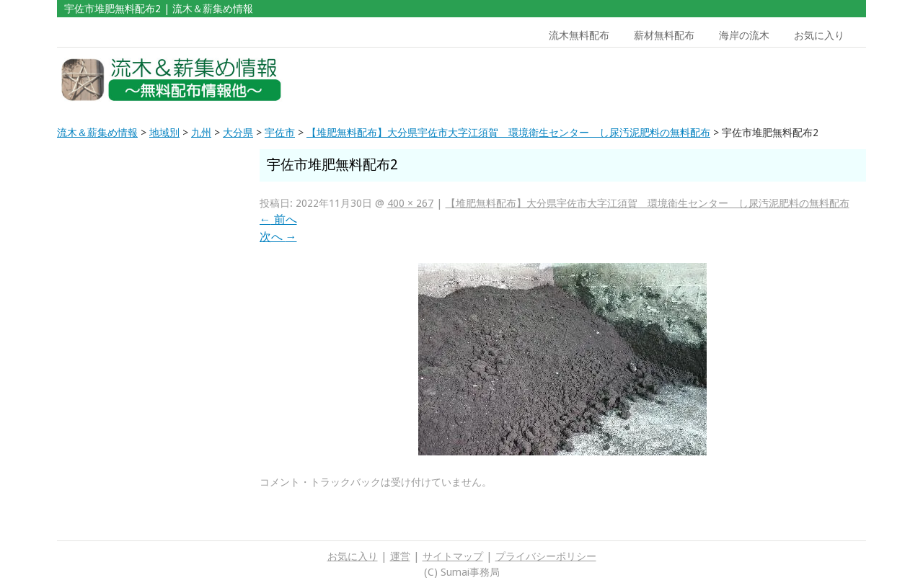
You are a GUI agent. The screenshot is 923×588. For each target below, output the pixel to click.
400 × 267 (410, 203)
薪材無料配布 (664, 35)
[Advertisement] (763, 80)
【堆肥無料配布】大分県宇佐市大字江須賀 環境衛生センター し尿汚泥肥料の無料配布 (648, 203)
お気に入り (819, 35)
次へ (278, 237)
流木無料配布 (579, 35)
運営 (400, 556)
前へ (278, 219)
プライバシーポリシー (546, 556)
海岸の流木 (744, 35)
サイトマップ (453, 556)
